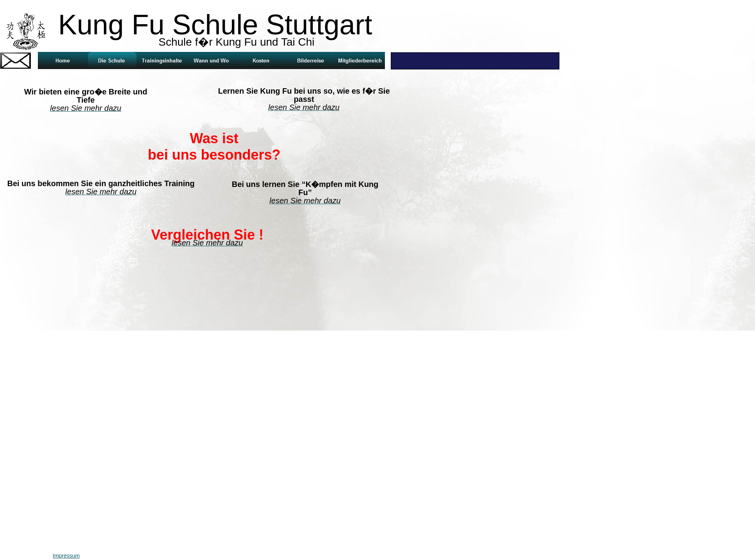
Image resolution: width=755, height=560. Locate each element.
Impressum (66, 556)
